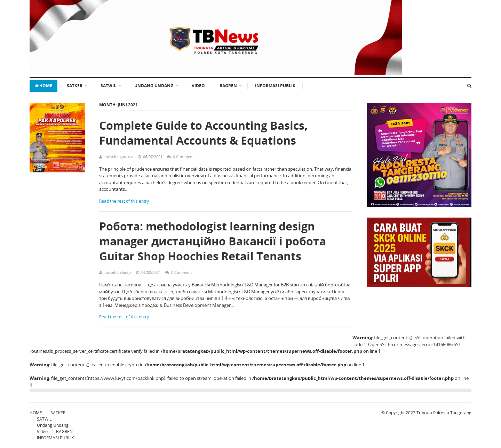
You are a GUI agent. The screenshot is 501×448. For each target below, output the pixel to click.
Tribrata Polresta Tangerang (444, 413)
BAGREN (228, 86)
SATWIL (108, 86)
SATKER (75, 86)
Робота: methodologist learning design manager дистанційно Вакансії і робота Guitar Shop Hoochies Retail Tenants (213, 241)
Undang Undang (154, 86)
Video (198, 86)
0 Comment (183, 157)
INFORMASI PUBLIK (275, 86)
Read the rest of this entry (124, 201)
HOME (43, 86)
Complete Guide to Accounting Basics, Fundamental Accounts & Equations (203, 133)
